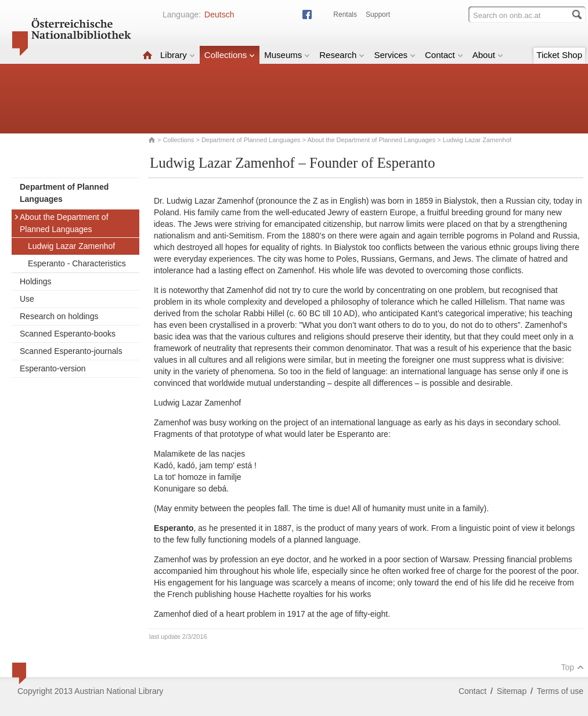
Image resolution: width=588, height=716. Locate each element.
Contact (444, 55)
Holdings (35, 281)
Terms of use (560, 691)
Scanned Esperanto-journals (71, 351)
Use (27, 299)
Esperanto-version (53, 368)
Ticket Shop (559, 55)
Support (378, 15)
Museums (287, 55)
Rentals (345, 15)
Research (342, 55)
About (488, 55)
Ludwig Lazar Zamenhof (71, 246)
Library (178, 55)
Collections (230, 55)
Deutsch (219, 15)
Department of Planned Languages (251, 140)
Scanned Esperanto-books (68, 334)
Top (572, 667)
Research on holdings (59, 316)
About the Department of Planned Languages (371, 140)
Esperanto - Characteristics (77, 263)
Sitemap (512, 691)
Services (395, 55)
